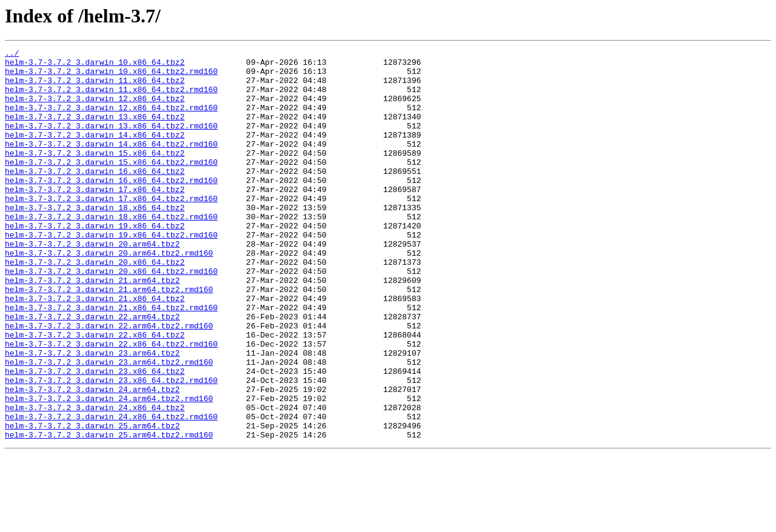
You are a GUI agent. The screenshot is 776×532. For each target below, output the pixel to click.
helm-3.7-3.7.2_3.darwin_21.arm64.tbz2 (92, 327)
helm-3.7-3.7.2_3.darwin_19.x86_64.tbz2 (95, 262)
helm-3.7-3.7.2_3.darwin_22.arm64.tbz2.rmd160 (109, 382)
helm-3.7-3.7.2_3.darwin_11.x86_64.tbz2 (95, 87)
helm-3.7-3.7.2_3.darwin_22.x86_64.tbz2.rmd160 (111, 404)
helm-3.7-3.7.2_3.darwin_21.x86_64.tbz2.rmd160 (111, 360)
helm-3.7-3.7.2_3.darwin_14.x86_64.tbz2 (95, 153)
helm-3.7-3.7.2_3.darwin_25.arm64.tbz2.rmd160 (109, 513)
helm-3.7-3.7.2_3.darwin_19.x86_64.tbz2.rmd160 (111, 273)
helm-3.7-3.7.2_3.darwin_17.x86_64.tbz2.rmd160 (111, 229)
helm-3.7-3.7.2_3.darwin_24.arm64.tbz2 (92, 458)
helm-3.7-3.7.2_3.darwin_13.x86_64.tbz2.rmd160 (111, 142)
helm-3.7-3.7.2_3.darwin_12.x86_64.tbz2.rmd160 (111, 120)
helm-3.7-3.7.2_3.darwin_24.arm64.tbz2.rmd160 (109, 469)
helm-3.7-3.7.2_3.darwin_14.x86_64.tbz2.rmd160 (111, 164)
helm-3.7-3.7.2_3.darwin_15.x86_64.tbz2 (95, 175)
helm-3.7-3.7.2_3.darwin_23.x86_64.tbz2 (95, 436)
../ (12, 55)
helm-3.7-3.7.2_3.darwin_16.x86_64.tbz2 (95, 196)
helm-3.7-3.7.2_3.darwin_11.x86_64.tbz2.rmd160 (111, 98)
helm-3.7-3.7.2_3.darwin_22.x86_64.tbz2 (95, 393)
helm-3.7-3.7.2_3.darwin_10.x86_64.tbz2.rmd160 (111, 76)
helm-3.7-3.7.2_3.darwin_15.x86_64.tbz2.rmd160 (111, 185)
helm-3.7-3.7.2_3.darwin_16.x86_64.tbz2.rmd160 (111, 207)
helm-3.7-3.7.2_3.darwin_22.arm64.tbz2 (92, 371)
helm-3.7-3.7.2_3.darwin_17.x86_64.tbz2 (95, 218)
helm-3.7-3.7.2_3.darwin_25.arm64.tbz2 (92, 502)
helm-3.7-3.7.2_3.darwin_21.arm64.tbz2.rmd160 (109, 338)
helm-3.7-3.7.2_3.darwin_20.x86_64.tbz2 (95, 305)
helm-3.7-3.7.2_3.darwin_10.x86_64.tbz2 (95, 65)
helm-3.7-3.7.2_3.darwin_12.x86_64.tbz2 (95, 109)
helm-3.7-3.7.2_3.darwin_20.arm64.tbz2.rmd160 (109, 294)
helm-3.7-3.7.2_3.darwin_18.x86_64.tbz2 (95, 240)
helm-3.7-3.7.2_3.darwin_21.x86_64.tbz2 (95, 349)
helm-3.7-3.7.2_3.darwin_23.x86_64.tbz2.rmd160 (111, 447)
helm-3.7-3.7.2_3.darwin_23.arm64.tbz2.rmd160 (109, 425)
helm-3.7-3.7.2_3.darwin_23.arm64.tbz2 (92, 414)
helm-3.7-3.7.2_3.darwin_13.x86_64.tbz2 (95, 131)
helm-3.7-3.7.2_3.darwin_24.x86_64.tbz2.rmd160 (111, 491)
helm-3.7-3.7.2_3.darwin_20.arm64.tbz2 (92, 284)
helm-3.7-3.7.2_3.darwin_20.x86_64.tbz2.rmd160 (111, 316)
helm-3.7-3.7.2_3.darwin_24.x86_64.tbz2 (95, 480)
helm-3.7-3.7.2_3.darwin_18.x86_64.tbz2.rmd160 (111, 251)
